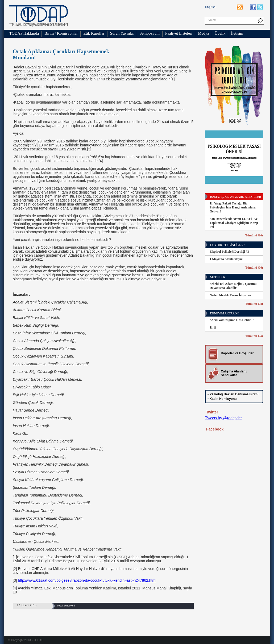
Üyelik (220, 33)
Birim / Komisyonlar (61, 33)
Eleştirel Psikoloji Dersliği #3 (229, 252)
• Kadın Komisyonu (222, 399)
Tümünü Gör (254, 235)
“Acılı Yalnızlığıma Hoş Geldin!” (232, 320)
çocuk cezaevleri (66, 606)
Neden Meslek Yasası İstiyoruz (230, 295)
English (210, 7)
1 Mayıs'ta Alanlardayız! (227, 259)
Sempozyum (150, 33)
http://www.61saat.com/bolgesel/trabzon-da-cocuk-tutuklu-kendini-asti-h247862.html (87, 580)
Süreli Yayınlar (122, 33)
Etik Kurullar (94, 33)
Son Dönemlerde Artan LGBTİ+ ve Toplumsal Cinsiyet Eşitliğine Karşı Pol (234, 223)
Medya (204, 33)
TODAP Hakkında (24, 33)
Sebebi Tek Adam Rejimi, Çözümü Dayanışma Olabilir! (233, 286)
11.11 (213, 327)
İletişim (237, 33)
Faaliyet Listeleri (179, 33)
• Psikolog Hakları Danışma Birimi (233, 394)
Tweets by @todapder (223, 418)
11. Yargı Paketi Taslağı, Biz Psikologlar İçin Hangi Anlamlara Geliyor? (233, 207)
